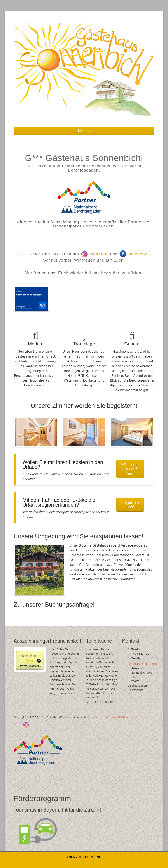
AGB (95, 717)
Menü (84, 131)
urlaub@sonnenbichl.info (143, 664)
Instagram (94, 254)
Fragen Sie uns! (130, 504)
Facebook (133, 254)
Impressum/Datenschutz (120, 717)
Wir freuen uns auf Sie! (130, 469)
